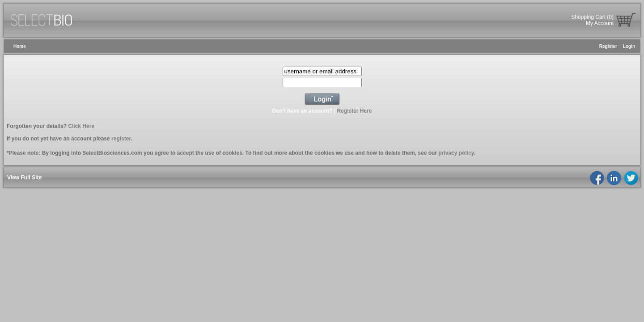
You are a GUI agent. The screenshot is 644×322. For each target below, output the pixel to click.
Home (20, 46)
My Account (600, 23)
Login (629, 46)
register (121, 139)
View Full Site (24, 178)
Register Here (354, 111)
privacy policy (456, 153)
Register (608, 46)
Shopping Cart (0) (592, 17)
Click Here (81, 126)
